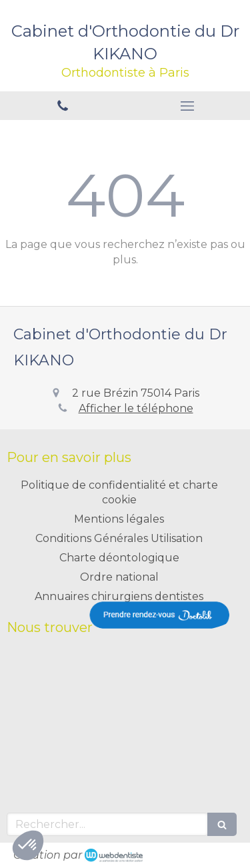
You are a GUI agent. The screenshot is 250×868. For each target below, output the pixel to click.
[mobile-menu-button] (188, 106)
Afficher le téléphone (136, 408)
